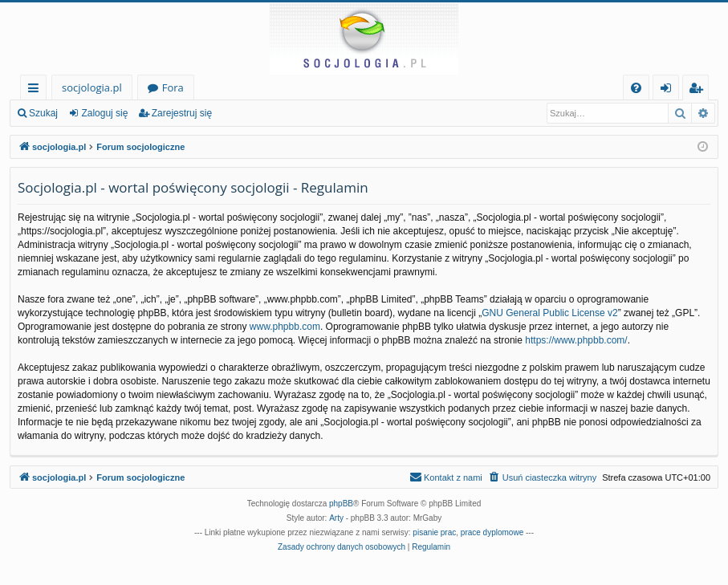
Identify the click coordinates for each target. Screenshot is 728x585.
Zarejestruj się (182, 113)
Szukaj (43, 113)
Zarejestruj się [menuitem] (700, 90)
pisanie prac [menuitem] (434, 532)
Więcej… (37, 90)
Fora (173, 87)
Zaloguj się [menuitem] (669, 90)
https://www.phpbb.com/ (576, 340)
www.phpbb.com (285, 327)
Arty (336, 518)
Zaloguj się (104, 113)
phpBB (341, 504)
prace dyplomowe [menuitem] (492, 532)
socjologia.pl (92, 87)
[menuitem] (636, 88)
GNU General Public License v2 (549, 313)
